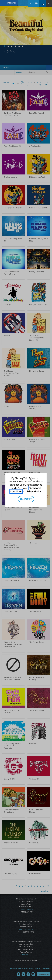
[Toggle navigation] (3, 3)
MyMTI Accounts (30, 4)
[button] (36, 4)
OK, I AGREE (26, 499)
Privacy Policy (34, 491)
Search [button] (43, 4)
